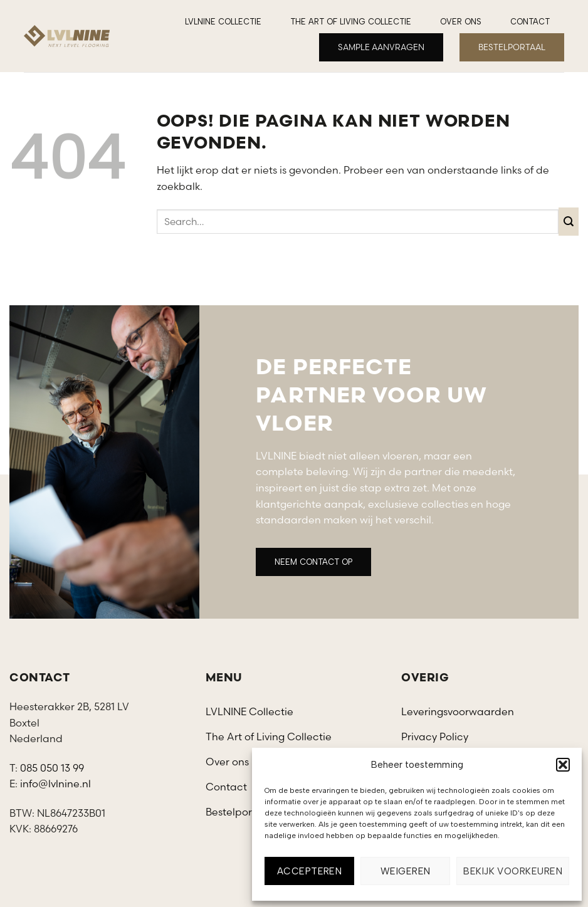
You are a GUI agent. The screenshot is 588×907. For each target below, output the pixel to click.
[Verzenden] (569, 222)
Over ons (461, 22)
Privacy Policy (435, 737)
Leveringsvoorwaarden (458, 711)
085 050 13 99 (52, 768)
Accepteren (310, 871)
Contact (530, 22)
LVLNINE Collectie (223, 22)
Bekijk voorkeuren (513, 871)
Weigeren (406, 871)
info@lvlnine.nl (55, 784)
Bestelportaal (239, 812)
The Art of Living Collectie (351, 22)
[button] (563, 765)
